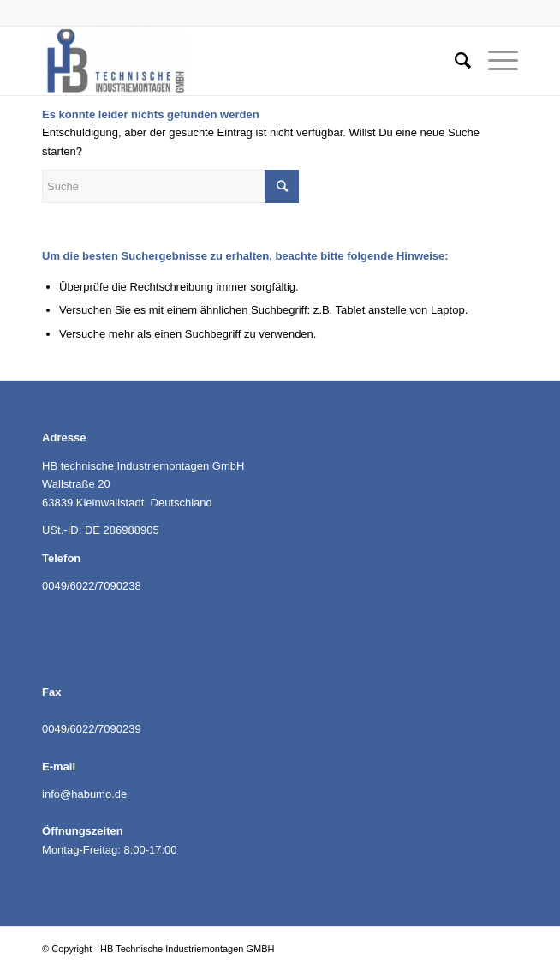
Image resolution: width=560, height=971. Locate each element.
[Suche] (454, 61)
